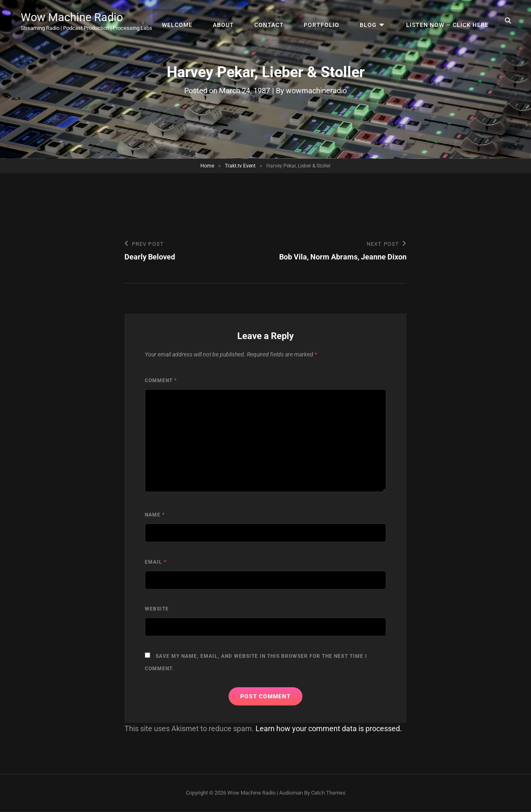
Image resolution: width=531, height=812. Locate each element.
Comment (161, 381)
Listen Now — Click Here (448, 21)
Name (155, 515)
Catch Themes (328, 793)
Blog (373, 21)
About (234, 21)
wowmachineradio (316, 91)
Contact (277, 21)
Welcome (190, 21)
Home (207, 166)
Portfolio (328, 21)
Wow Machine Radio (73, 18)
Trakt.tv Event (240, 166)
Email (156, 562)
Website (157, 609)
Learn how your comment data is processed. (329, 729)
